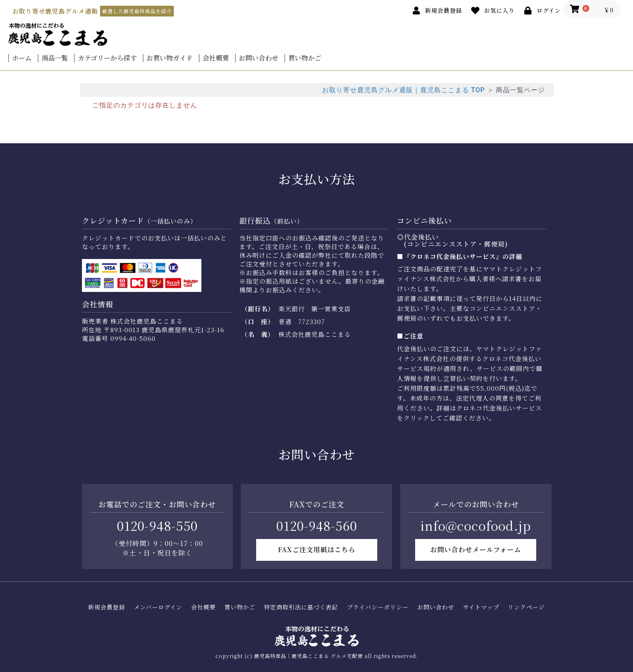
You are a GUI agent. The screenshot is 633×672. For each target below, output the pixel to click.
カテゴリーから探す (107, 58)
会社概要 (216, 58)
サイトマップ (481, 607)
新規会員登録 (107, 607)
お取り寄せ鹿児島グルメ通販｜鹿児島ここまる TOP (404, 90)
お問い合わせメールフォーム (476, 549)
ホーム (22, 58)
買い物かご (305, 58)
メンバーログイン (158, 607)
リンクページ (526, 607)
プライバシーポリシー (378, 607)
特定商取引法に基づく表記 (301, 607)
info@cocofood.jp (476, 525)
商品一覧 (55, 58)
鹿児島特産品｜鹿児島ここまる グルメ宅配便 (308, 656)
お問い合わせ (259, 58)
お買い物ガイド (170, 58)
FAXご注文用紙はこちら (317, 549)
